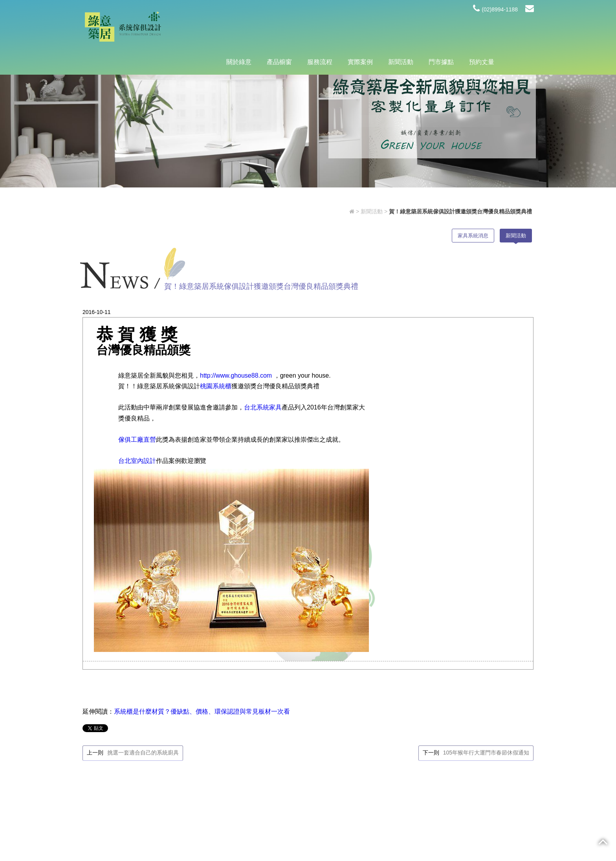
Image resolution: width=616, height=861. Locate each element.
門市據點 (441, 28)
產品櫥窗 (279, 28)
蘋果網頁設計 (367, 841)
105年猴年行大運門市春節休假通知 (489, 605)
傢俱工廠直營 (135, 465)
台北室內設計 (135, 498)
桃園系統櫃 (213, 401)
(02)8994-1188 (495, 9)
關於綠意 (239, 28)
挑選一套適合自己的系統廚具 (141, 605)
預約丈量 (482, 28)
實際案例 (360, 28)
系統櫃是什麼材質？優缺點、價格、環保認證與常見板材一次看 (200, 562)
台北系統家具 (260, 434)
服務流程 (320, 28)
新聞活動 (401, 28)
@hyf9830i (215, 793)
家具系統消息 (473, 244)
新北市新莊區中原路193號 (216, 774)
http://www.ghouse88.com (235, 380)
